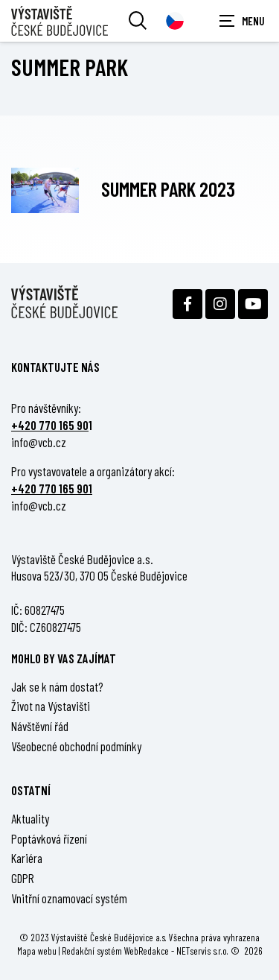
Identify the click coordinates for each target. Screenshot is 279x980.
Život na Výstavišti (51, 706)
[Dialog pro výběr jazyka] (175, 21)
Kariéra (27, 858)
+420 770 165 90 (50, 425)
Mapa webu (37, 951)
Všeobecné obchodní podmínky (76, 746)
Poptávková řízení (49, 838)
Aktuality (30, 818)
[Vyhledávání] (138, 21)
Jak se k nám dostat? (57, 686)
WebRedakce (147, 951)
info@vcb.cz (39, 442)
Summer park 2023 (168, 189)
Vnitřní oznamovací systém (69, 898)
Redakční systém (92, 951)
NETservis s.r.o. (202, 951)
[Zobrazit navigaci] (242, 21)
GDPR (23, 878)
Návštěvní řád (40, 726)
